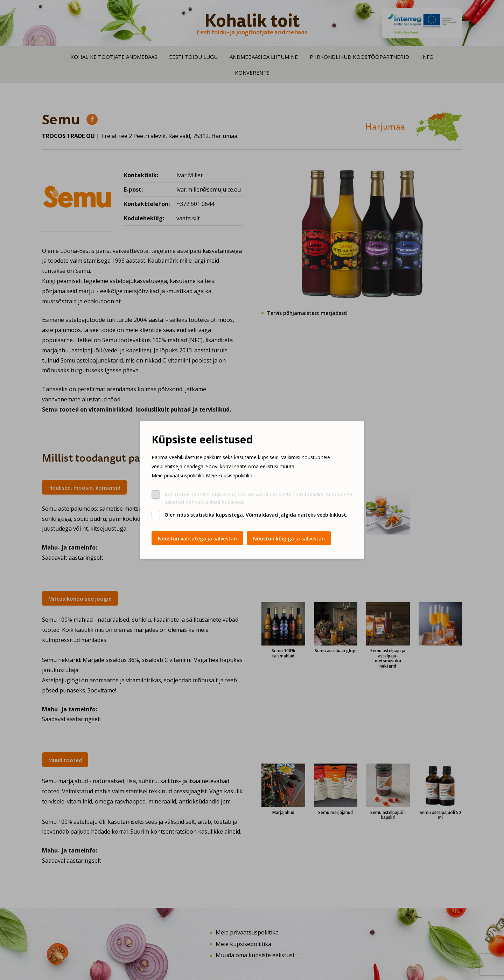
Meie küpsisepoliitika (229, 475)
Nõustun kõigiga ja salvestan (289, 539)
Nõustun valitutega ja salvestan (197, 539)
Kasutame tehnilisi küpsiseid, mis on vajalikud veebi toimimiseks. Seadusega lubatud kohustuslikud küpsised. (258, 498)
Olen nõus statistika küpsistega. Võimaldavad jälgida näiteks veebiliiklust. (256, 515)
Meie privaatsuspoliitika (178, 475)
